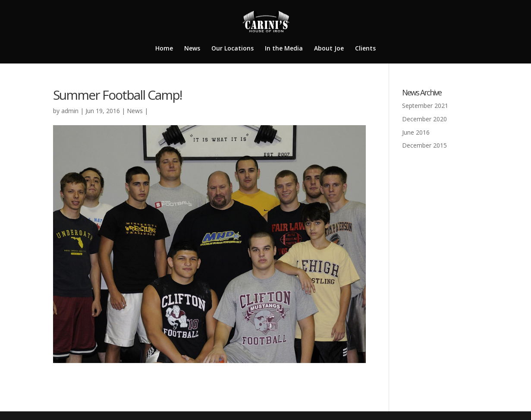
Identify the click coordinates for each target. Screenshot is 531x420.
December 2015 (424, 145)
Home (164, 49)
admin (70, 111)
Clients (365, 49)
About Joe (329, 49)
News (192, 49)
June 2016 (416, 132)
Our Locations (233, 49)
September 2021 (425, 106)
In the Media (284, 49)
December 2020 (424, 119)
